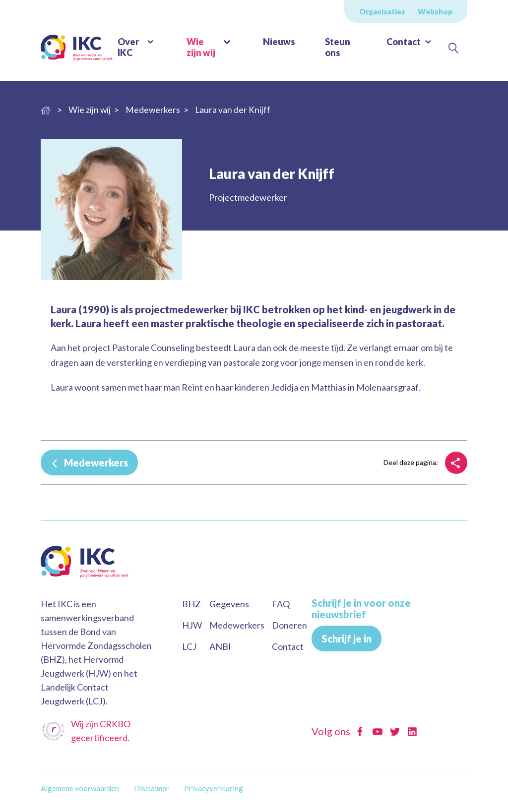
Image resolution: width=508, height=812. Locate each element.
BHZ (191, 604)
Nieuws (279, 42)
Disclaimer (152, 788)
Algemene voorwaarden (80, 788)
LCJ (189, 646)
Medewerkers (95, 463)
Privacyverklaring (214, 788)
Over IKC (128, 47)
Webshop (435, 11)
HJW (192, 625)
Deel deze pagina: (411, 462)
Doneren (289, 625)
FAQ (281, 604)
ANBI (220, 646)
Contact (404, 42)
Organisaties (382, 11)
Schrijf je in (347, 638)
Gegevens (229, 604)
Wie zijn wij (201, 47)
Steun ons (338, 47)
